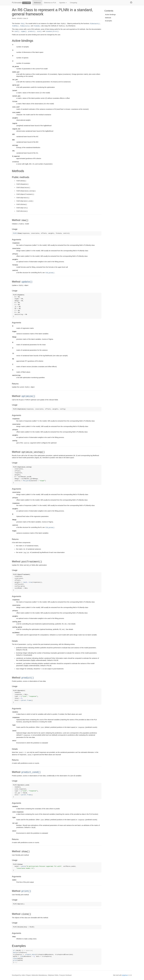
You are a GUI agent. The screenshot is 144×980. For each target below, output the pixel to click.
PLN (22, 956)
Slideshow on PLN (50, 3)
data (15, 953)
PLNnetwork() (95, 24)
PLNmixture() (25, 26)
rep (24, 582)
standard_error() (52, 32)
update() (27, 282)
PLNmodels (17, 3)
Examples (109, 21)
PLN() (23, 24)
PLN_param (27, 481)
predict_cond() (31, 772)
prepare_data (30, 955)
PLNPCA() (15, 26)
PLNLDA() (37, 26)
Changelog (73, 3)
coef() (17, 32)
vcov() (39, 32)
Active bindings (110, 14)
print (15, 960)
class (15, 958)
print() (26, 891)
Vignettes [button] (63, 3)
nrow (30, 582)
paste (23, 866)
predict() (32, 32)
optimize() (28, 396)
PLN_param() (50, 273)
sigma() (24, 32)
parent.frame (26, 700)
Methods (108, 18)
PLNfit (16, 233)
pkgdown (125, 975)
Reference (37, 3)
